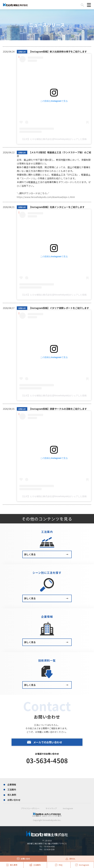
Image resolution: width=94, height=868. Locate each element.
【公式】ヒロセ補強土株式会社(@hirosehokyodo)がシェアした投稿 (54, 139)
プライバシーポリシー (30, 808)
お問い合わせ (14, 800)
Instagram (68, 808)
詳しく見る (46, 554)
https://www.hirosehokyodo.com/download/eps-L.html (46, 197)
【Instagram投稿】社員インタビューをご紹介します (51, 207)
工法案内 (12, 789)
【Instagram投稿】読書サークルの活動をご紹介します (52, 409)
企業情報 (12, 785)
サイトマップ (51, 808)
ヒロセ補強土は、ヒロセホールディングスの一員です (47, 815)
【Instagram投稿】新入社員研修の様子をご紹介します (52, 51)
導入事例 (12, 795)
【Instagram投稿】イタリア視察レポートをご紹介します (53, 308)
